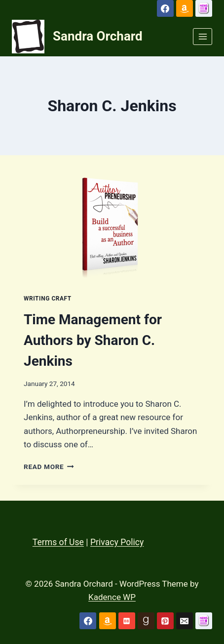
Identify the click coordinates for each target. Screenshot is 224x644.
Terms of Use (58, 542)
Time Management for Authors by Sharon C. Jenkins (93, 340)
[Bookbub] (127, 621)
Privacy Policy (117, 542)
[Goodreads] (146, 621)
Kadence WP (112, 597)
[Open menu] (203, 36)
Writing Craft (48, 299)
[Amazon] (185, 8)
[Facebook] (165, 8)
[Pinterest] (165, 621)
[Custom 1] (204, 8)
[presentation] (112, 227)
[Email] (185, 621)
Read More (49, 467)
